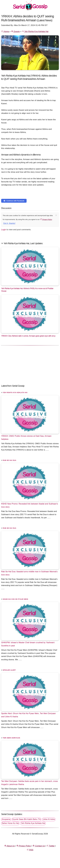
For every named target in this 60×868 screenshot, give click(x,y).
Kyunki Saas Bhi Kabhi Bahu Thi (27, 819)
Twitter (51, 846)
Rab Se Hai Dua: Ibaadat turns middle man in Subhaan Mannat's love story (29, 573)
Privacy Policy (46, 219)
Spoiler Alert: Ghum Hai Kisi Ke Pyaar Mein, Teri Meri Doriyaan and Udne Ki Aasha (28, 715)
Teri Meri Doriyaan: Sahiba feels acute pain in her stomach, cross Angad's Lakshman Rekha (29, 783)
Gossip (15, 31)
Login (4, 230)
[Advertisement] (30, 363)
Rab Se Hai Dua (10, 460)
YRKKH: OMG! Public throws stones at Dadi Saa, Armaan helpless (26, 438)
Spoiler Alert (9, 670)
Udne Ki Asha (49, 819)
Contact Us (39, 846)
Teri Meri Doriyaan (11, 738)
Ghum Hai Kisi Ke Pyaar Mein (15, 599)
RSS (30, 850)
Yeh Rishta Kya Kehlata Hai (35, 31)
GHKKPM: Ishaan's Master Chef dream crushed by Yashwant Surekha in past (28, 644)
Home (5, 31)
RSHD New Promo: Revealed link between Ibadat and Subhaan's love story (30, 505)
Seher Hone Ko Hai (10, 823)
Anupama (6, 819)
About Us (10, 846)
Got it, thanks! (9, 223)
